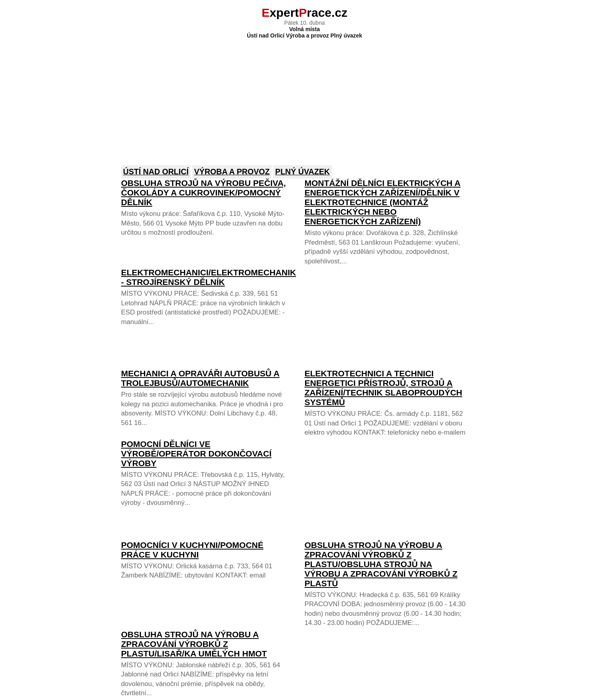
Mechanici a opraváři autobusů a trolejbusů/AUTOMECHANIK (200, 378)
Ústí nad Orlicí (156, 172)
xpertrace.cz (304, 13)
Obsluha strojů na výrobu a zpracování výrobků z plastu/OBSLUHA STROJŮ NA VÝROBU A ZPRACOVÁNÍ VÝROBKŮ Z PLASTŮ (381, 564)
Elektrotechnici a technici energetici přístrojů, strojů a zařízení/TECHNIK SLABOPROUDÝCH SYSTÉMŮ (384, 388)
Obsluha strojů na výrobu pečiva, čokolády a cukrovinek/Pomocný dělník (204, 193)
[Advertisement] (305, 97)
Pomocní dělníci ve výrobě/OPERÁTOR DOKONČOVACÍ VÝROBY (196, 454)
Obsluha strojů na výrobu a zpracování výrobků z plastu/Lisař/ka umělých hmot (194, 644)
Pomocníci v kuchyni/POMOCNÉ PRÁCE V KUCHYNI (192, 550)
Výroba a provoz (232, 172)
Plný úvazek (303, 172)
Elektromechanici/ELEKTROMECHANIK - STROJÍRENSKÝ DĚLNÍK (209, 277)
